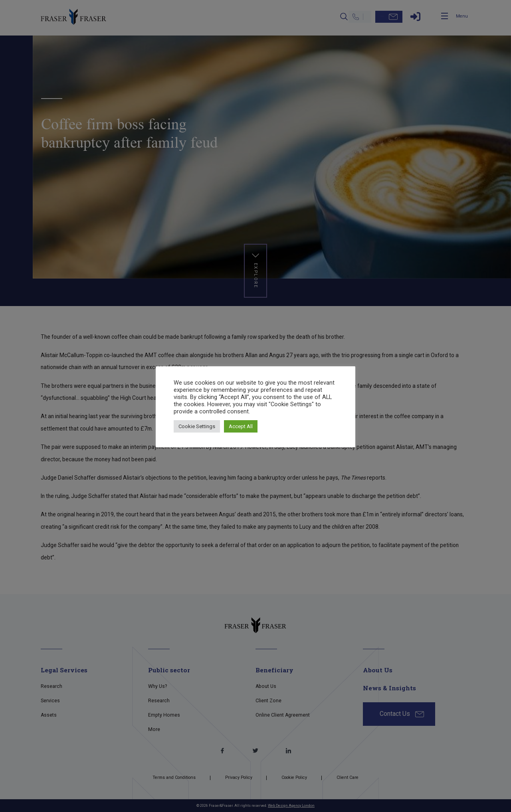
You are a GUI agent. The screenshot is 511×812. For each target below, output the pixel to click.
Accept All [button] (241, 426)
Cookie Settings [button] (197, 426)
